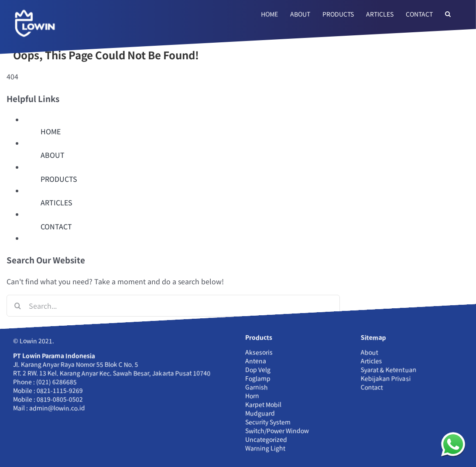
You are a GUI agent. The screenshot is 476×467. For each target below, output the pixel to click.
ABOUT (53, 155)
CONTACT (56, 226)
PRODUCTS (59, 179)
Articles (372, 361)
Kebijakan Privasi (386, 378)
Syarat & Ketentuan (389, 369)
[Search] (17, 306)
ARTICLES (57, 202)
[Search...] (173, 306)
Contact (372, 387)
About (370, 352)
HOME (51, 131)
